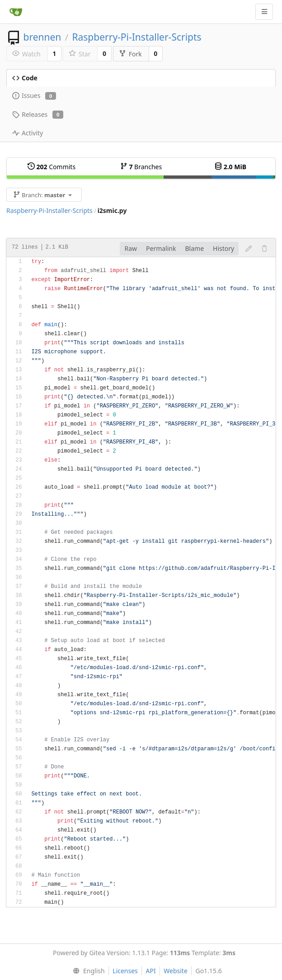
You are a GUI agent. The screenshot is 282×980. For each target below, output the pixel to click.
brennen (42, 37)
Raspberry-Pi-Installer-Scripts (136, 37)
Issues (34, 95)
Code (25, 78)
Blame (194, 248)
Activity (28, 133)
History (223, 248)
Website (176, 971)
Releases (38, 114)
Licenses (125, 971)
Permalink (161, 248)
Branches (141, 167)
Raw (131, 248)
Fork (130, 54)
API (150, 971)
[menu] (87, 971)
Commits (52, 167)
